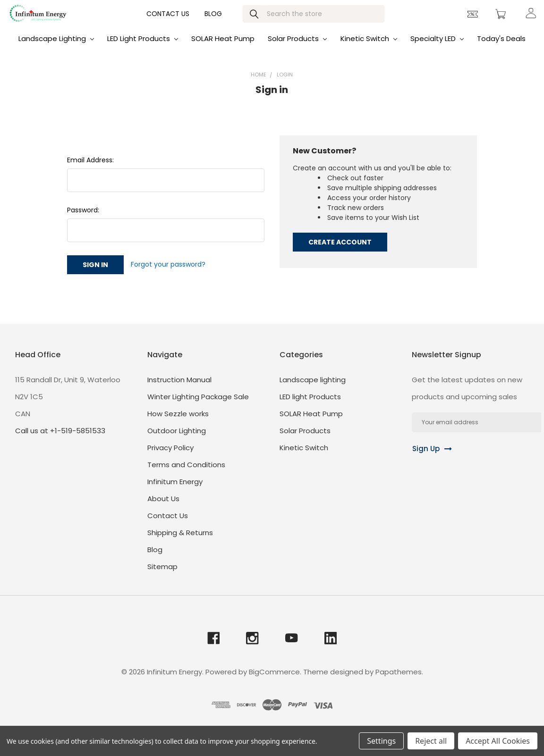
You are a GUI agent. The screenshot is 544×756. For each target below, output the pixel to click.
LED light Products (143, 48)
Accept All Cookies (498, 741)
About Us (163, 508)
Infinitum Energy (175, 491)
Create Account (340, 252)
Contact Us (168, 22)
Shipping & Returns (180, 542)
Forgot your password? (168, 274)
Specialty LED (437, 48)
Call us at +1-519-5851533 (60, 440)
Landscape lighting (56, 48)
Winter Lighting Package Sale (198, 406)
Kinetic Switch (369, 48)
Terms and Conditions (186, 474)
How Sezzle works (178, 423)
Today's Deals (501, 48)
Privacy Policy (170, 457)
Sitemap (162, 576)
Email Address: (90, 169)
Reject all (431, 741)
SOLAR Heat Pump (223, 48)
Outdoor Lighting (177, 440)
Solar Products (297, 48)
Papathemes (399, 682)
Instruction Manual (179, 389)
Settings (381, 741)
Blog (213, 22)
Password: (83, 219)
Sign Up (426, 458)
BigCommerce (274, 682)
